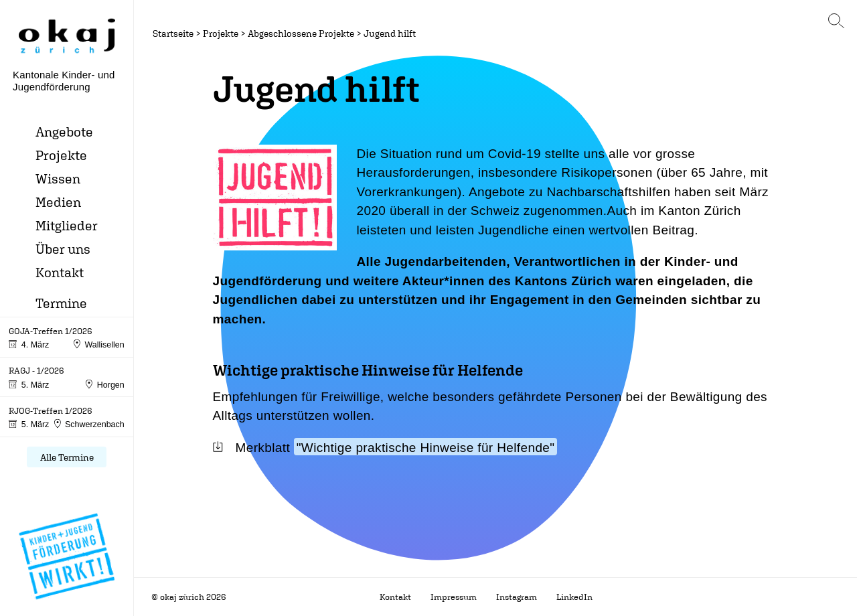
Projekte (61, 155)
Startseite (173, 33)
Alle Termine (67, 457)
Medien (58, 202)
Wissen (58, 178)
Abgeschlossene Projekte (301, 33)
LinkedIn (574, 597)
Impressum (454, 597)
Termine (61, 303)
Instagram (517, 597)
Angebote (64, 132)
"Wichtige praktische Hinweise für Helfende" (426, 448)
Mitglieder (67, 225)
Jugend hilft (390, 33)
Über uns (63, 249)
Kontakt (60, 272)
